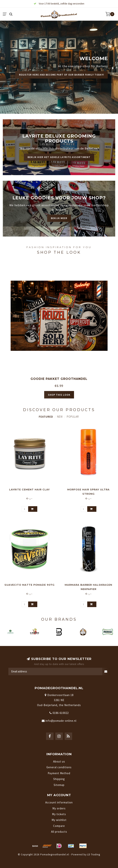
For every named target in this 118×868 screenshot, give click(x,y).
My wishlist (59, 820)
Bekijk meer (59, 218)
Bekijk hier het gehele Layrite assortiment (59, 157)
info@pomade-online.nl (61, 721)
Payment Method (59, 773)
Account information (59, 802)
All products (59, 832)
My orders (59, 808)
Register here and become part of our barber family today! (62, 75)
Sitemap (59, 785)
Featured (46, 417)
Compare (59, 826)
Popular (73, 417)
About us (59, 761)
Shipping (59, 779)
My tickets (59, 814)
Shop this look (59, 395)
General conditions (59, 767)
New (60, 417)
